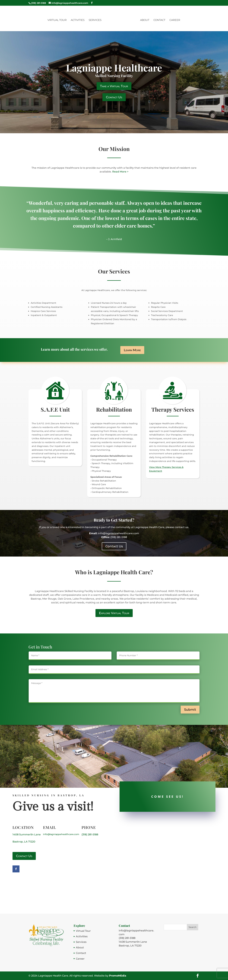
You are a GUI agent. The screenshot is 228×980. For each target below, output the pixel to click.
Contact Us (114, 97)
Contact (159, 20)
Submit (190, 710)
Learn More (132, 350)
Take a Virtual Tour (114, 86)
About (144, 20)
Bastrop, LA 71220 (24, 842)
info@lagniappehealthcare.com (61, 834)
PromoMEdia (118, 976)
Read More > (120, 172)
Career (174, 20)
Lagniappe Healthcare (114, 68)
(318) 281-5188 (90, 834)
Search (193, 927)
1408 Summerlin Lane (27, 834)
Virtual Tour (58, 20)
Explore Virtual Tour (114, 613)
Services (96, 20)
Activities (78, 20)
